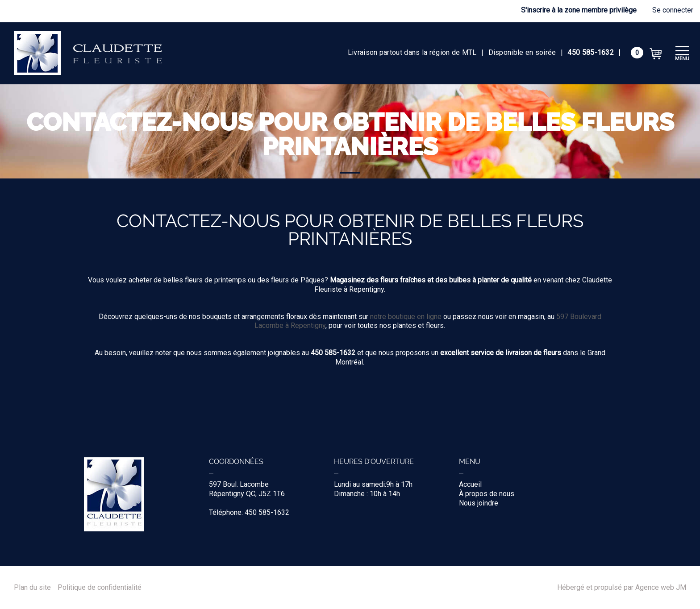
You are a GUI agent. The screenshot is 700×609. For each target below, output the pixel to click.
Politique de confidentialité (100, 588)
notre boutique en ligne (406, 317)
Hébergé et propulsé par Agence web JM (622, 588)
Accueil (470, 484)
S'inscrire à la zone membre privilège (579, 10)
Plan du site (32, 588)
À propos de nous (487, 494)
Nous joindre (479, 503)
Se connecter (673, 10)
